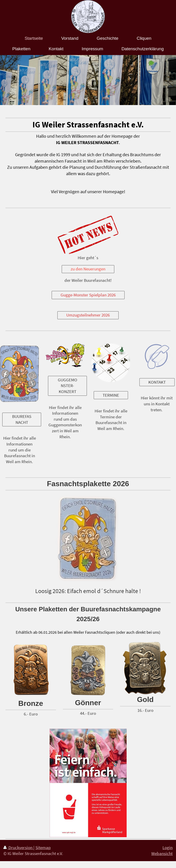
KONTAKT (157, 382)
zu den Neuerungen (88, 269)
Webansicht (162, 853)
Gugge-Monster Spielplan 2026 (88, 295)
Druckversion (18, 847)
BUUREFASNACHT (22, 419)
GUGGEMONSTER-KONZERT (68, 386)
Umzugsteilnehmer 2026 (88, 315)
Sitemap (43, 847)
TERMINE (111, 395)
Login (168, 847)
